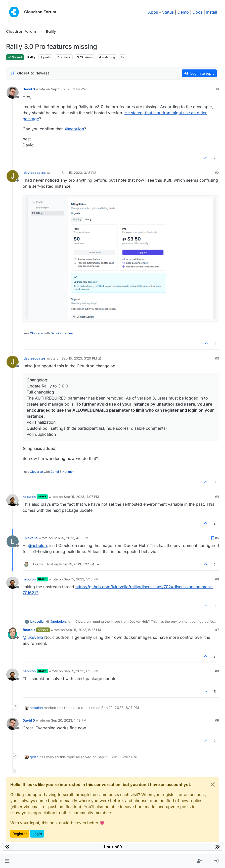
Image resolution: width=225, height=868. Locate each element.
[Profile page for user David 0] (13, 93)
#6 (217, 579)
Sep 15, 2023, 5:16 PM (81, 579)
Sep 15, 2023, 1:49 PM (68, 89)
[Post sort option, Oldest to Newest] (30, 73)
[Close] (213, 784)
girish (34, 757)
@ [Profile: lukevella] (33, 637)
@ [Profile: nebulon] (75, 129)
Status (168, 12)
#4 (217, 497)
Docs (197, 12)
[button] (7, 861)
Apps (153, 12)
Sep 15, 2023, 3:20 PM (79, 358)
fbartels (29, 630)
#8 (217, 671)
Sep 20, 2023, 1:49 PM (69, 720)
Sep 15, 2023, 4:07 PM (81, 497)
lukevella (30, 538)
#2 (217, 173)
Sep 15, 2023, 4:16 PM (71, 538)
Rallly (31, 57)
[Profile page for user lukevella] (13, 541)
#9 (217, 720)
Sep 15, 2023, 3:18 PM (79, 173)
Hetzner (68, 333)
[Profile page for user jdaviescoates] (13, 176)
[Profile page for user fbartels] (13, 633)
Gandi (55, 333)
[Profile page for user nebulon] (13, 500)
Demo (183, 12)
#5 (217, 538)
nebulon (29, 497)
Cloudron (36, 333)
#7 (217, 630)
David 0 (29, 89)
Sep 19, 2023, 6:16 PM (81, 671)
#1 (217, 89)
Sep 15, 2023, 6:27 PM (83, 630)
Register (20, 834)
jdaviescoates (34, 173)
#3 (217, 358)
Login (37, 834)
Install (212, 12)
